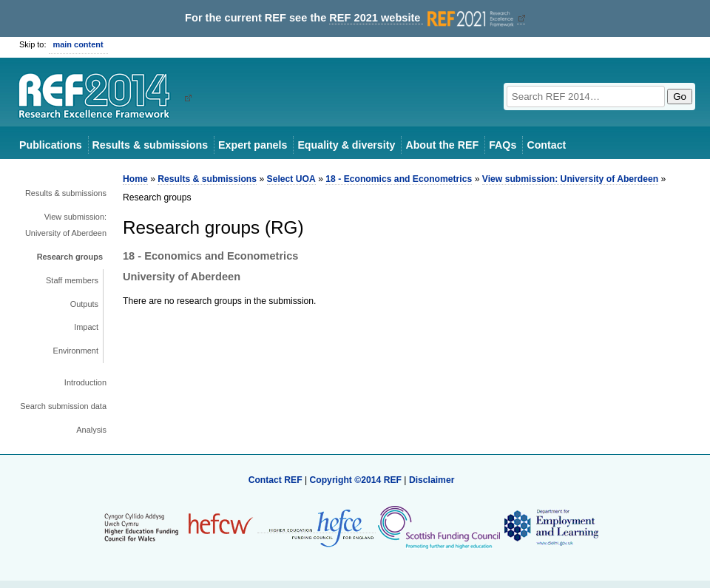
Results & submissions (150, 145)
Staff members (72, 280)
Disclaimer (432, 480)
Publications (51, 145)
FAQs (503, 145)
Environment (76, 351)
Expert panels (253, 145)
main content (78, 44)
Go (680, 97)
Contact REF (275, 480)
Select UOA (291, 179)
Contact (546, 145)
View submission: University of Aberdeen (66, 225)
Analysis (91, 430)
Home (135, 179)
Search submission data (63, 406)
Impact (86, 327)
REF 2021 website (423, 18)
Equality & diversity (346, 145)
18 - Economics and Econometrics (399, 179)
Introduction (85, 382)
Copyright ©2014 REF (356, 480)
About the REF (442, 145)
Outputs (84, 304)
